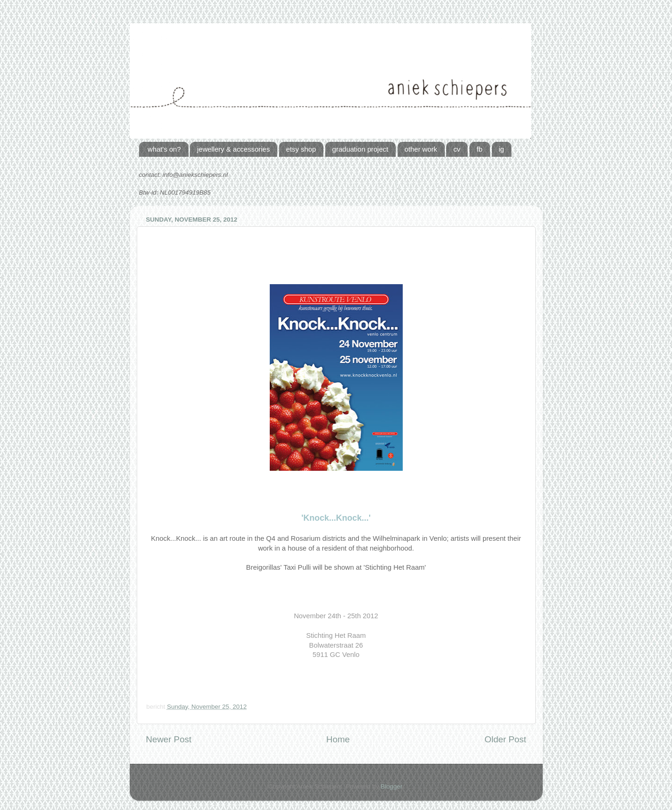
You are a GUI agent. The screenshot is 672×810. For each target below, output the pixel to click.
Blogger (392, 786)
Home (338, 739)
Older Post (505, 739)
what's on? (164, 149)
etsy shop (301, 149)
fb (479, 149)
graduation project (360, 149)
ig (502, 149)
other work (421, 149)
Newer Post (169, 739)
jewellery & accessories (233, 149)
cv (457, 149)
